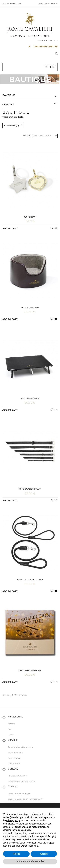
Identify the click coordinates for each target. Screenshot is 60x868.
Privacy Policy (14, 758)
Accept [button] (44, 854)
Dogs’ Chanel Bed (30, 308)
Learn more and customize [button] (30, 861)
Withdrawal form (15, 752)
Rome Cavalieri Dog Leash (30, 580)
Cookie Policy (14, 763)
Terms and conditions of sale (21, 747)
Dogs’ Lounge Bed (30, 398)
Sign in (6, 3)
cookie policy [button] (24, 830)
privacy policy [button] (13, 820)
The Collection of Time (30, 670)
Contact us (16, 3)
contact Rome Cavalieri (25, 781)
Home (21, 88)
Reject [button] (16, 854)
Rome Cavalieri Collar (30, 489)
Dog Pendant (30, 217)
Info (10, 729)
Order (11, 735)
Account (12, 724)
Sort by (27, 136)
